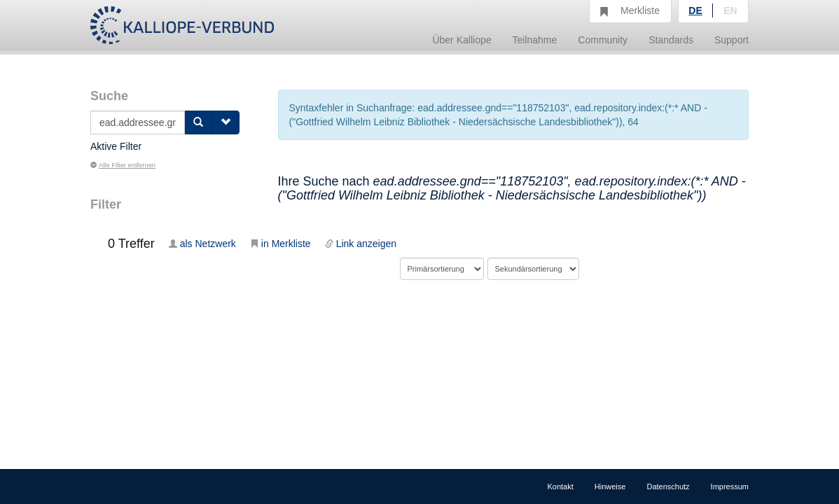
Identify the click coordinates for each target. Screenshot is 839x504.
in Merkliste (280, 244)
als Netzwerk (202, 244)
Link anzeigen (361, 244)
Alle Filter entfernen (123, 165)
